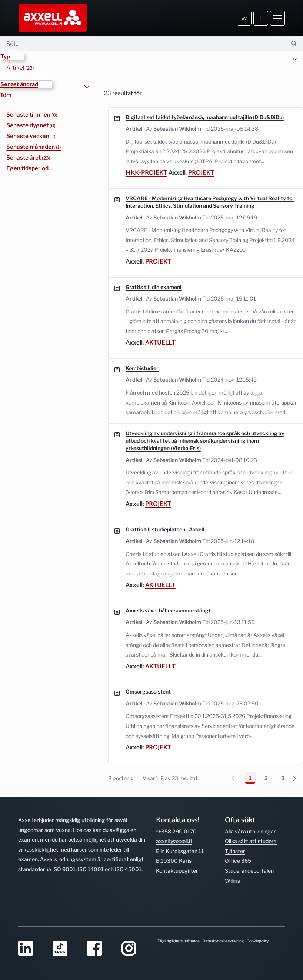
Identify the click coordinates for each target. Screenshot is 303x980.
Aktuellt (160, 343)
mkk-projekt (146, 173)
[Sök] (143, 44)
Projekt (201, 173)
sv (244, 18)
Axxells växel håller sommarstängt (168, 610)
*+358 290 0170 (176, 821)
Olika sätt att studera (251, 831)
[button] (12, 56)
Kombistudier (142, 368)
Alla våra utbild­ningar (250, 821)
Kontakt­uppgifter (177, 861)
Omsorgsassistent (148, 692)
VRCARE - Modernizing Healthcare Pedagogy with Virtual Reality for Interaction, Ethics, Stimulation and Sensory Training (210, 202)
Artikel (20, 67)
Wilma (233, 871)
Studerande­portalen (249, 861)
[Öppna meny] (277, 18)
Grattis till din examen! (154, 287)
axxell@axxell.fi (174, 831)
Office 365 (238, 851)
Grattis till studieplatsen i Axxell (165, 529)
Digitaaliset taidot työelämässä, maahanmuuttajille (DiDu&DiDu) (205, 117)
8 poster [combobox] (124, 778)
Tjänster (235, 841)
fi (261, 18)
